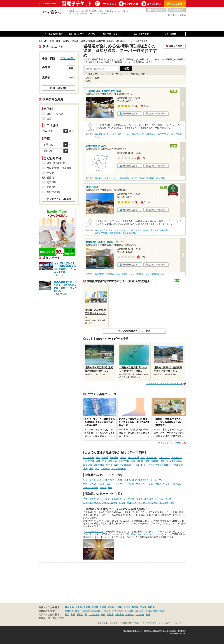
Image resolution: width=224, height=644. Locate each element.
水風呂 (158, 484)
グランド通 (133, 457)
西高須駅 (164, 230)
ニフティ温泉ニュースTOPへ (169, 443)
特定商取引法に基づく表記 (155, 631)
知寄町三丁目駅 (101, 233)
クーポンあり (118, 74)
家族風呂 (51, 187)
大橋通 (105, 457)
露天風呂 (110, 480)
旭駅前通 (112, 461)
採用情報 (182, 631)
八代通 (136, 465)
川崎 (73, 614)
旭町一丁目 (101, 461)
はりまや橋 (89, 457)
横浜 (67, 614)
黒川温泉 (139, 611)
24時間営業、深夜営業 (59, 168)
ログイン (172, 15)
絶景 (172, 503)
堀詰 (98, 457)
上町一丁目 (152, 457)
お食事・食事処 (123, 480)
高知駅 (142, 178)
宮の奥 (109, 465)
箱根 (77, 611)
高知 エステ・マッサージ (119, 230)
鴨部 (147, 461)
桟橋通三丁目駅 (143, 274)
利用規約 (172, 631)
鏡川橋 (140, 461)
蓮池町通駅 (160, 178)
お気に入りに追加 (157, 113)
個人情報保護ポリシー (133, 631)
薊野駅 (134, 178)
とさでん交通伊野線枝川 (158, 465)
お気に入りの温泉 (156, 10)
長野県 (135, 607)
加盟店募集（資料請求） (108, 623)
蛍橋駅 (98, 137)
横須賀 (80, 614)
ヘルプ (167, 623)
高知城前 (114, 457)
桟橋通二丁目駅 (113, 274)
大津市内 (140, 614)
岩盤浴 (103, 488)
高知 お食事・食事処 (140, 230)
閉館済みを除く (138, 74)
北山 (91, 469)
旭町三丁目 (124, 461)
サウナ (92, 480)
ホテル (100, 480)
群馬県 (103, 607)
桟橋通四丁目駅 (158, 274)
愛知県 (143, 607)
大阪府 (119, 607)
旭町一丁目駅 (176, 134)
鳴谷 (97, 469)
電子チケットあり (97, 74)
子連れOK (176, 484)
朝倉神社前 (99, 465)
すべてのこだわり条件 (59, 199)
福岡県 (151, 607)
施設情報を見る (130, 113)
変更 (71, 68)
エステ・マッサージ (117, 484)
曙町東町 (155, 461)
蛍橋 (133, 461)
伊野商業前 (177, 465)
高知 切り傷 (100, 134)
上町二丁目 (164, 457)
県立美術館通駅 (129, 233)
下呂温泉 (106, 611)
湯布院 (148, 611)
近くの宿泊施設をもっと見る (134, 331)
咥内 (116, 465)
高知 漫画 (155, 230)
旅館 (110, 488)
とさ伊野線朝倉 (175, 461)
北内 (85, 469)
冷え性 (131, 484)
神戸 (148, 614)
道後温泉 (129, 611)
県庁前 (123, 457)
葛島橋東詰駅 (115, 233)
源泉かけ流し (54, 192)
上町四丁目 (177, 457)
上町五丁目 (89, 461)
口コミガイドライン (152, 623)
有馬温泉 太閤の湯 (94, 532)
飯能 (103, 614)
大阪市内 (119, 614)
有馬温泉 (86, 611)
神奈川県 (69, 607)
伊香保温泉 (117, 611)
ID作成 (182, 15)
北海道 (127, 607)
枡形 (143, 457)
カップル (159, 480)
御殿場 (110, 614)
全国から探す (68, 58)
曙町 (163, 461)
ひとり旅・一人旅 (145, 484)
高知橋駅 (150, 178)
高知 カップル (124, 134)
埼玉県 (79, 607)
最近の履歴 (177, 10)
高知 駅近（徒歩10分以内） (106, 178)
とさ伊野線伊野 (119, 469)
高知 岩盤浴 (125, 178)
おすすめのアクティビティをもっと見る (165, 384)
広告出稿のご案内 (131, 623)
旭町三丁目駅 (163, 134)
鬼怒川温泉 (159, 611)
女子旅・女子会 (91, 488)
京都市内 (130, 614)
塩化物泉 (164, 503)
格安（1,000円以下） (143, 480)
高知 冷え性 (111, 134)
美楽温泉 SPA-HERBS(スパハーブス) (145, 534)
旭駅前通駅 (151, 134)
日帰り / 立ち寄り (56, 114)
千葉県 (87, 607)
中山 (143, 465)
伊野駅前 (105, 469)
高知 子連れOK (138, 134)
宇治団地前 (125, 465)
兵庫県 (95, 607)
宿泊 (85, 480)
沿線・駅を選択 (59, 88)
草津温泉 (69, 611)
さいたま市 (94, 614)
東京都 (111, 607)
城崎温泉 (96, 611)
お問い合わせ (180, 623)
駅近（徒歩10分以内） (94, 484)
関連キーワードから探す (51, 618)
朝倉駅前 (88, 465)
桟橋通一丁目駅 (128, 274)
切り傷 (166, 484)
